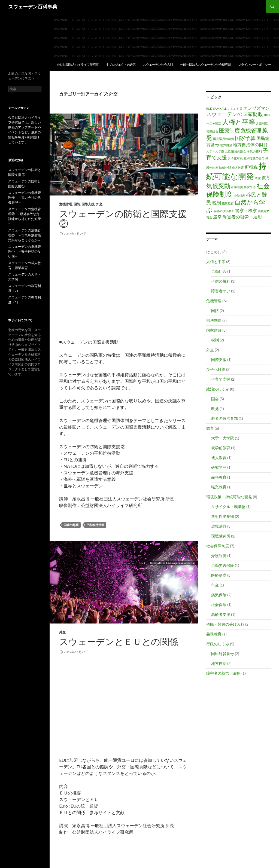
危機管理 (66, 204)
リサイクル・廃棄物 (228, 507)
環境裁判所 (221, 536)
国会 (215, 399)
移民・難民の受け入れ (225, 624)
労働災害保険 (223, 565)
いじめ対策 (235, 109)
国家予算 (245, 138)
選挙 (217, 217)
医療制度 (229, 130)
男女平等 (250, 187)
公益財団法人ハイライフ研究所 (78, 64)
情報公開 (225, 168)
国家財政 (214, 330)
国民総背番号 (223, 654)
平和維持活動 (95, 525)
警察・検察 (246, 210)
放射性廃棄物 (223, 516)
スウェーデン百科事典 (33, 7)
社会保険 (219, 605)
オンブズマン (256, 108)
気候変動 (218, 186)
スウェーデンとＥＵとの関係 (119, 641)
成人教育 (238, 168)
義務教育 (219, 477)
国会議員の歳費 (224, 139)
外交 (99, 204)
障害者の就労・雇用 (242, 217)
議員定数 (264, 211)
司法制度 (214, 320)
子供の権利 (254, 151)
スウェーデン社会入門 (158, 64)
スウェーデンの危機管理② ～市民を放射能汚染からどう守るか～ (25, 235)
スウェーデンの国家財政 (235, 114)
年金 (215, 585)
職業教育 (228, 203)
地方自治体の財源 (250, 144)
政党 (258, 178)
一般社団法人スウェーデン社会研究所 (206, 64)
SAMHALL (220, 109)
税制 (217, 203)
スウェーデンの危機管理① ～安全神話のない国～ (25, 251)
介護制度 (262, 123)
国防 (77, 204)
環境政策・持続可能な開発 (229, 497)
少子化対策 (235, 158)
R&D (209, 109)
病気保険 (219, 595)
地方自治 (226, 145)
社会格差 (239, 195)
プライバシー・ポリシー (255, 64)
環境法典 (219, 526)
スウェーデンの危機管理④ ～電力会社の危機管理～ (25, 198)
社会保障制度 (218, 546)
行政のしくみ (218, 644)
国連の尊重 (71, 525)
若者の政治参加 (224, 211)
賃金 (209, 217)
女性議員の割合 (236, 151)
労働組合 (212, 131)
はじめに (214, 252)
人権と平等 (239, 122)
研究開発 (219, 467)
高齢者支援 (221, 614)
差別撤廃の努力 (254, 158)
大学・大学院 (215, 151)
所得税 (251, 167)
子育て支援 (221, 379)
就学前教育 (221, 448)
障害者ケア (221, 291)
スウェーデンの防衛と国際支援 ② (123, 218)
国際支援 (88, 204)
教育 (266, 177)
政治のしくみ (218, 389)
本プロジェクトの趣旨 (121, 64)
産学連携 (237, 187)
